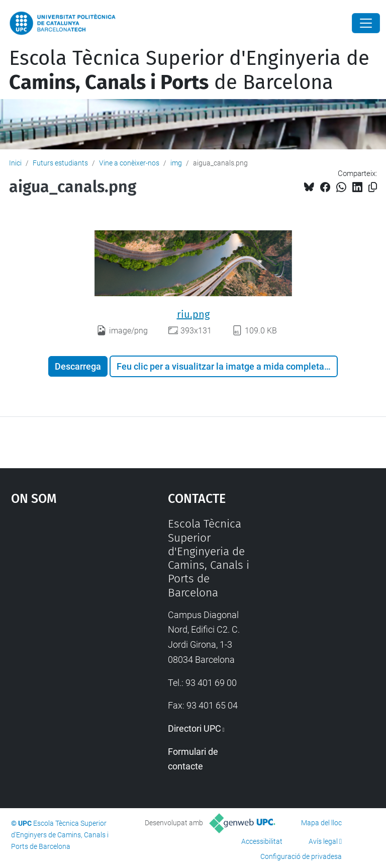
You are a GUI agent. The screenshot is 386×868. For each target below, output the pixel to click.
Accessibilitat (262, 841)
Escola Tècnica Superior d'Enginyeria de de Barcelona (189, 70)
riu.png (193, 314)
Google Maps (68, 592)
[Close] (366, 23)
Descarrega (78, 366)
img (176, 163)
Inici (15, 163)
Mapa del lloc (321, 823)
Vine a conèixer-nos (129, 163)
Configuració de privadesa (301, 856)
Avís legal (323, 841)
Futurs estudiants (60, 163)
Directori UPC (195, 728)
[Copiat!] (373, 187)
